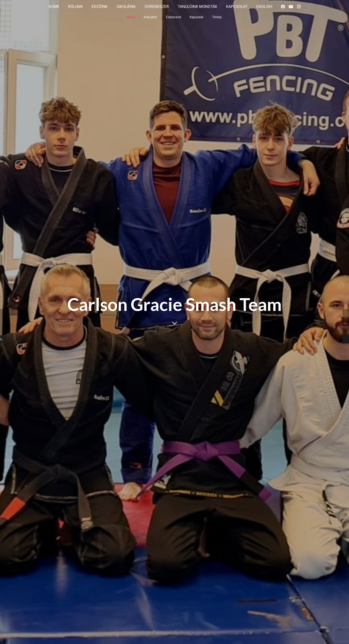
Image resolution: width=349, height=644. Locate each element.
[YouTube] (291, 7)
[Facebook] (283, 7)
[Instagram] (299, 7)
